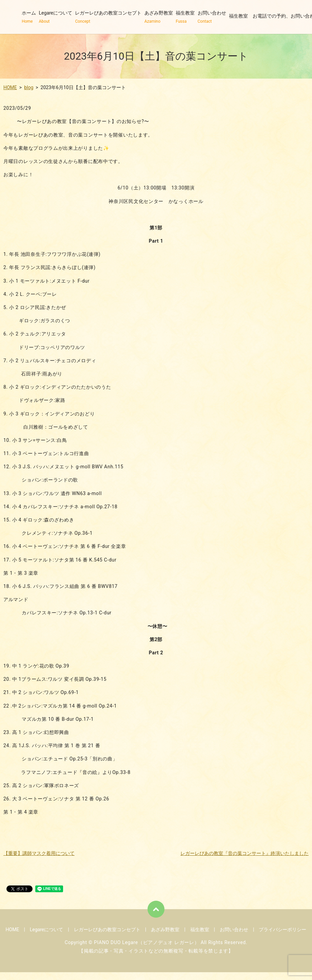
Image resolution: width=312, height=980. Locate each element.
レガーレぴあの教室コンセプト (108, 17)
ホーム (29, 17)
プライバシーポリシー (282, 930)
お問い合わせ (212, 17)
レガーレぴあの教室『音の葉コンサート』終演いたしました (245, 853)
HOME (10, 87)
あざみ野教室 (159, 17)
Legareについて (56, 17)
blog (29, 87)
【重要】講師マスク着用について (39, 853)
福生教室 (185, 17)
